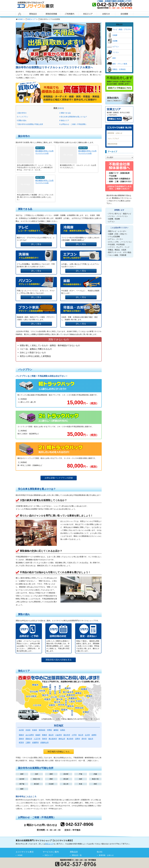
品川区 (21, 730)
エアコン (116, 47)
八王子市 (37, 739)
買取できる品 (65, 113)
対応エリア (32, 19)
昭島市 (21, 735)
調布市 (21, 739)
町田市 (21, 742)
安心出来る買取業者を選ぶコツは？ (73, 117)
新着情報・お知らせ (115, 133)
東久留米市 (53, 739)
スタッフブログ (113, 139)
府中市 (84, 739)
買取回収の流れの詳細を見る (59, 660)
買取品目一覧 (77, 855)
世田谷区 (42, 730)
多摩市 (94, 735)
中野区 (49, 730)
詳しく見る (36, 244)
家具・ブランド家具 (120, 64)
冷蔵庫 (115, 35)
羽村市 (45, 739)
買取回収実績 (112, 144)
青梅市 (45, 735)
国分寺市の (22, 113)
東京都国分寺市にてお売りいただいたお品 (44, 152)
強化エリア (64, 120)
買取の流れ (22, 120)
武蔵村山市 (45, 742)
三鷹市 (28, 742)
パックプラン (23, 117)
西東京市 (29, 739)
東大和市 (70, 739)
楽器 (114, 58)
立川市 (87, 735)
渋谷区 (28, 730)
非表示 (61, 108)
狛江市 (81, 735)
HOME (20, 19)
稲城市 (38, 735)
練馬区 (56, 730)
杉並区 (35, 730)
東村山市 (62, 739)
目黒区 (63, 730)
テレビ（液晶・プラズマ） (122, 29)
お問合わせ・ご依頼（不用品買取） (73, 124)
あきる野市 (30, 735)
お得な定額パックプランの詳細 (59, 478)
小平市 (74, 735)
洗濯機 (115, 41)
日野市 (78, 739)
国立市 (51, 735)
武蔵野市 (35, 742)
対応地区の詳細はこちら (59, 752)
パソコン (116, 52)
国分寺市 (67, 735)
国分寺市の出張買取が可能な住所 (30, 124)
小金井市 (59, 735)
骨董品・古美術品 (119, 69)
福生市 (91, 739)
